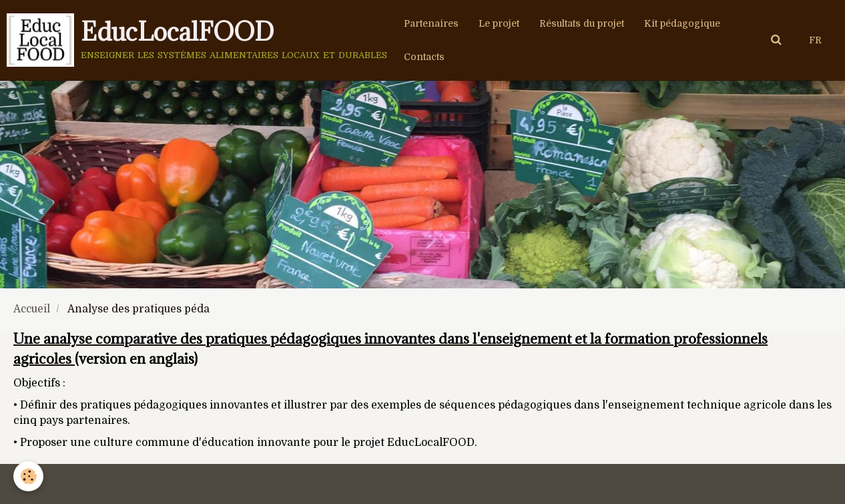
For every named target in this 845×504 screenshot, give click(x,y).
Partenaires (431, 23)
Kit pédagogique (682, 23)
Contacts (424, 57)
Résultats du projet (582, 23)
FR (815, 40)
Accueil (32, 309)
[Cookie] (28, 476)
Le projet (499, 23)
